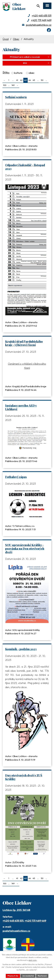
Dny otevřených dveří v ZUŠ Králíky (24, 777)
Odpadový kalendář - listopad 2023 (25, 167)
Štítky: (6, 73)
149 (13, 85)
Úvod (6, 39)
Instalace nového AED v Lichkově (21, 407)
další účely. (33, 960)
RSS (37, 63)
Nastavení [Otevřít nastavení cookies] (42, 976)
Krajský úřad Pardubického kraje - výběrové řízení (24, 343)
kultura (18, 73)
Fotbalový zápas (16, 477)
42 (21, 80)
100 (5, 85)
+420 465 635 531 (42, 16)
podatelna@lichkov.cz (39, 25)
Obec (16, 39)
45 (34, 80)
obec (32, 73)
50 (42, 80)
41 (17, 80)
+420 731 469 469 (41, 20)
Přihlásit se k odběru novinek (30, 57)
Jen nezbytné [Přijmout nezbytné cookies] (28, 976)
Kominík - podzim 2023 (21, 649)
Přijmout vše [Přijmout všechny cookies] (13, 976)
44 (30, 80)
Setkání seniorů (16, 97)
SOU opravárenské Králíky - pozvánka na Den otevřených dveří (25, 548)
